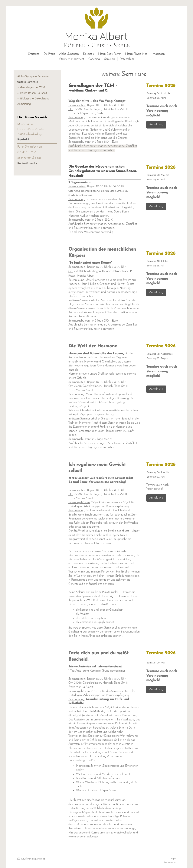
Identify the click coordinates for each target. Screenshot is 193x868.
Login (173, 859)
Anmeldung (156, 125)
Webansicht (170, 862)
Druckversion (26, 859)
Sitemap (41, 859)
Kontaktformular (27, 164)
